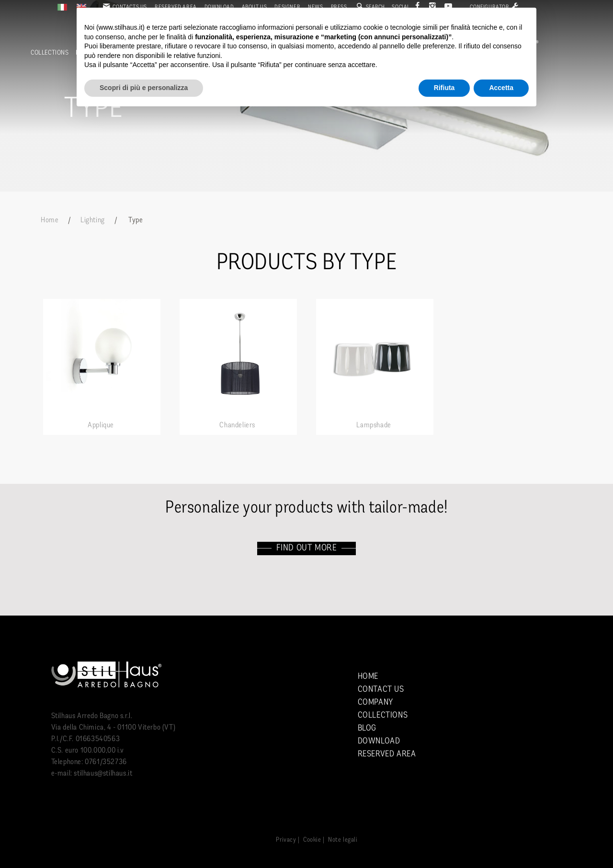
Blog (367, 728)
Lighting (93, 220)
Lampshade (374, 425)
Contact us (381, 690)
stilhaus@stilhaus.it (103, 774)
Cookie (312, 840)
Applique (101, 425)
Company (375, 702)
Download (379, 741)
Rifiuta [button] (444, 88)
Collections (50, 53)
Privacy (286, 840)
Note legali (343, 840)
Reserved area (387, 754)
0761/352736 (106, 762)
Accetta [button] (501, 88)
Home (50, 220)
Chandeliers (237, 425)
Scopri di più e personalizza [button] (144, 88)
